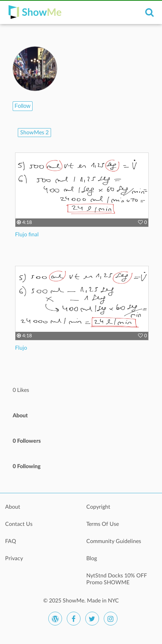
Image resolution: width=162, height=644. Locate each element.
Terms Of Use (103, 524)
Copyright (98, 507)
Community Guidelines (114, 541)
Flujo (21, 348)
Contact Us (19, 524)
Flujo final (27, 235)
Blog (92, 558)
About (13, 507)
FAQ (11, 541)
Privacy (14, 558)
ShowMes (34, 133)
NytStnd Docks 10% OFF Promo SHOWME (117, 579)
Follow (23, 106)
